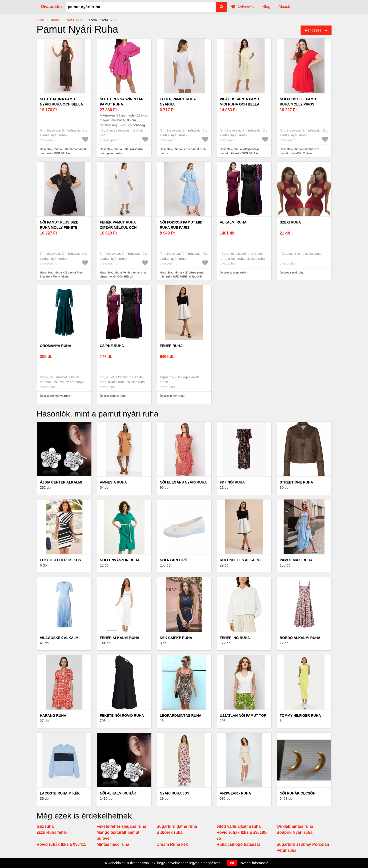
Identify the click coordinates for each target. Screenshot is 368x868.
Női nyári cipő (174, 560)
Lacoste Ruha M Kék (60, 793)
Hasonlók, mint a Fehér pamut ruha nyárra (183, 151)
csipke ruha (112, 346)
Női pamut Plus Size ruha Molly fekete (59, 225)
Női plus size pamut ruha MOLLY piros (299, 102)
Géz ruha (45, 826)
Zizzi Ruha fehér (52, 832)
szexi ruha (290, 222)
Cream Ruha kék (172, 844)
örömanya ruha (56, 346)
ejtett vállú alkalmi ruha (239, 826)
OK (232, 863)
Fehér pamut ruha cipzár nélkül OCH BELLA (118, 227)
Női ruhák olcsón (298, 793)
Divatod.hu (52, 7)
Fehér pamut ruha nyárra (178, 102)
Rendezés (313, 30)
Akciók (284, 7)
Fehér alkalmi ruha (120, 638)
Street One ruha (297, 482)
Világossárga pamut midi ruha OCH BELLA (241, 102)
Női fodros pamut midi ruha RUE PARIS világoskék (182, 227)
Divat (41, 20)
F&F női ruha (232, 482)
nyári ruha (74, 20)
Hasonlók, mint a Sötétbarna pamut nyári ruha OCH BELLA (63, 151)
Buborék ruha (170, 832)
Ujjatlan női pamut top (243, 715)
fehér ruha (171, 346)
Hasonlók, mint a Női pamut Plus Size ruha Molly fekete (61, 275)
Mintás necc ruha (113, 844)
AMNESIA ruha (113, 482)
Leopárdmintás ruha (181, 715)
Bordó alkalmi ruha (300, 638)
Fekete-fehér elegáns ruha (121, 826)
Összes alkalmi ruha (233, 272)
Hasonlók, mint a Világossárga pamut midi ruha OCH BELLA (240, 151)
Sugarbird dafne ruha (177, 826)
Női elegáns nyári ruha (183, 482)
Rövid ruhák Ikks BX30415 (62, 844)
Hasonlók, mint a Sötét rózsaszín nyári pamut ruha (121, 151)
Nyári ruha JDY (175, 793)
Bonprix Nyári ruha (295, 832)
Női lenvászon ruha (120, 560)
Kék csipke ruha (176, 638)
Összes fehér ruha (172, 396)
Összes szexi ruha (292, 272)
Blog (266, 7)
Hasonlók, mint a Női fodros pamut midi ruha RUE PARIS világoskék (183, 275)
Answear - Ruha (235, 793)
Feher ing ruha (235, 638)
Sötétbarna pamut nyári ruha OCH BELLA (62, 102)
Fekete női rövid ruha (122, 715)
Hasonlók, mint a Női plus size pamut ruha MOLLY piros (300, 151)
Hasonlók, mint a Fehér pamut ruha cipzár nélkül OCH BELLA (123, 275)
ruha (55, 20)
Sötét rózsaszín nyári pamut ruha (122, 102)
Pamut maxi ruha (296, 560)
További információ (254, 863)
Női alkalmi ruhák (118, 793)
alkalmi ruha (233, 222)
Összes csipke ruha (113, 396)
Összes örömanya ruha (55, 396)
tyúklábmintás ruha (295, 826)
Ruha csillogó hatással (238, 844)
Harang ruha (53, 715)
